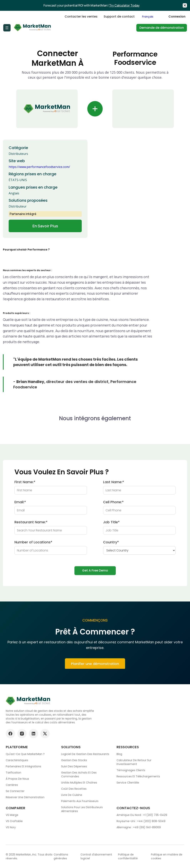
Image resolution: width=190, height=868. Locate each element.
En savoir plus (45, 226)
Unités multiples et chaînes (79, 783)
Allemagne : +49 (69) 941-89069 (139, 827)
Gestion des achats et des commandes (79, 774)
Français (148, 17)
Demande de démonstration (162, 28)
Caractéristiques (17, 760)
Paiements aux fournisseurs (80, 801)
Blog (119, 754)
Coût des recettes (74, 789)
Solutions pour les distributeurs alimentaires (82, 809)
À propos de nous (17, 779)
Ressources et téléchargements (138, 776)
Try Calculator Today (124, 5)
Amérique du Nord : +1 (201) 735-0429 (142, 815)
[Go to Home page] (33, 28)
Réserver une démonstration (25, 797)
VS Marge (12, 815)
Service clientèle (128, 783)
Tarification (13, 773)
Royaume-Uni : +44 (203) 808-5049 (141, 821)
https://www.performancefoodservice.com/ (39, 167)
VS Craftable (14, 821)
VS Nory (11, 827)
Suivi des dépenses (74, 766)
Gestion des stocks (74, 760)
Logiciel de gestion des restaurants (85, 754)
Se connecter (15, 791)
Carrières (12, 785)
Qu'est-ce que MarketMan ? (25, 754)
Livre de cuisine (72, 795)
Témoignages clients (131, 770)
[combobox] (152, 17)
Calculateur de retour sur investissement (134, 762)
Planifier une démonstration (95, 666)
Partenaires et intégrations (23, 766)
